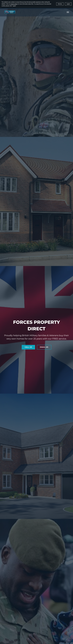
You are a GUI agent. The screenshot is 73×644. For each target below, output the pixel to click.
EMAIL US (44, 347)
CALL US (28, 347)
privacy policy (14, 4)
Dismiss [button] (60, 4)
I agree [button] (68, 4)
